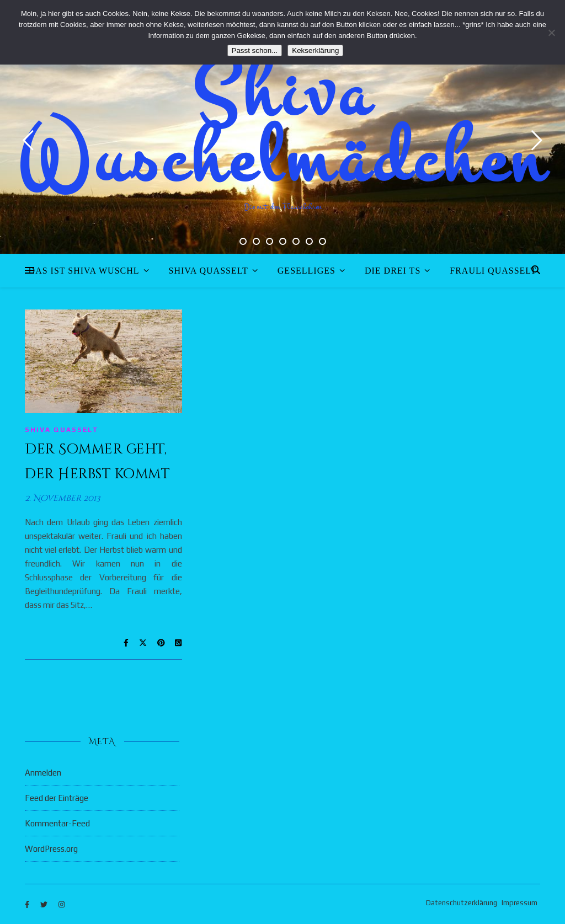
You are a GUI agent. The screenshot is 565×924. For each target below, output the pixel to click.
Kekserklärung (315, 50)
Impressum (519, 903)
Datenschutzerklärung (462, 903)
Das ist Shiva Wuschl (84, 271)
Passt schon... (255, 50)
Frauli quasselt (493, 271)
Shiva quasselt (209, 271)
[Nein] (551, 33)
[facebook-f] (28, 904)
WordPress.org (51, 849)
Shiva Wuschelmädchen (283, 127)
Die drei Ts (393, 271)
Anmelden (43, 773)
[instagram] (62, 904)
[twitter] (45, 904)
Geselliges (307, 271)
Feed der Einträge (57, 798)
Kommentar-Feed (57, 823)
